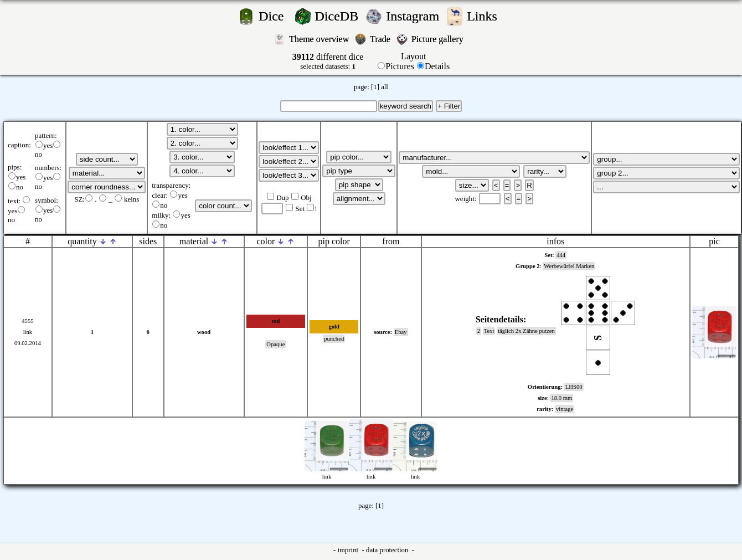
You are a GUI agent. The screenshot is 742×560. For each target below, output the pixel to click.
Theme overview (320, 39)
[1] (375, 87)
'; (107, 159)
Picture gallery (440, 39)
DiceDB (339, 16)
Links (485, 16)
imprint (349, 550)
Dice (274, 16)
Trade (381, 39)
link (28, 332)
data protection (388, 550)
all (385, 87)
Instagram (414, 16)
